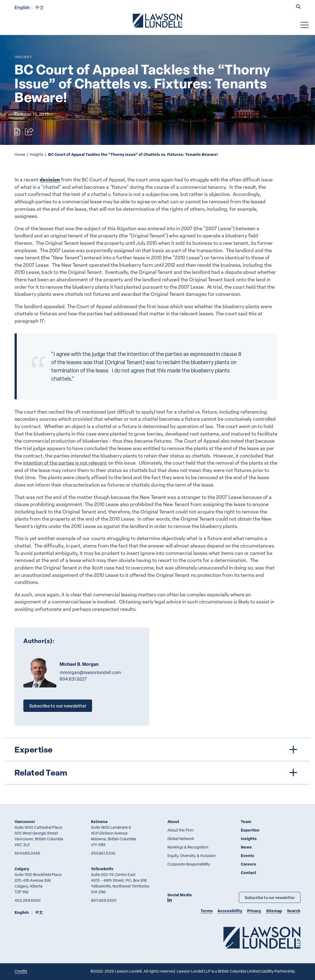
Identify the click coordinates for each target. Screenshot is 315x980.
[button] (298, 7)
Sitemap (274, 911)
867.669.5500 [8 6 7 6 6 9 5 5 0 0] (104, 900)
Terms (207, 911)
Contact (248, 873)
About (173, 822)
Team (246, 822)
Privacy (254, 911)
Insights (37, 154)
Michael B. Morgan (79, 664)
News (246, 847)
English (22, 7)
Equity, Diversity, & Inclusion (192, 856)
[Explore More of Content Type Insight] (23, 57)
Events (248, 856)
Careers (248, 864)
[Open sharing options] (29, 132)
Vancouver (25, 822)
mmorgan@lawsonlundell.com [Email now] (90, 672)
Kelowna (99, 822)
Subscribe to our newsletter (58, 706)
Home (20, 154)
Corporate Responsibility (189, 864)
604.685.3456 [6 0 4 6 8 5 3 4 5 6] (27, 853)
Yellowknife (102, 869)
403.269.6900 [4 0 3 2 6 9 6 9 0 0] (28, 900)
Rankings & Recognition (188, 847)
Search (294, 911)
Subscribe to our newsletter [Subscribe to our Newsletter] (270, 897)
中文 (40, 7)
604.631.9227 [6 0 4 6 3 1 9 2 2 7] (73, 679)
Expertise (250, 830)
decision (50, 179)
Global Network (181, 839)
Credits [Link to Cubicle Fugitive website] (21, 971)
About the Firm (180, 830)
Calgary (22, 869)
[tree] (157, 761)
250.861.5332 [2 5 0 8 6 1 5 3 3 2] (103, 853)
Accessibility (230, 911)
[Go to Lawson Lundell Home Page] (157, 21)
